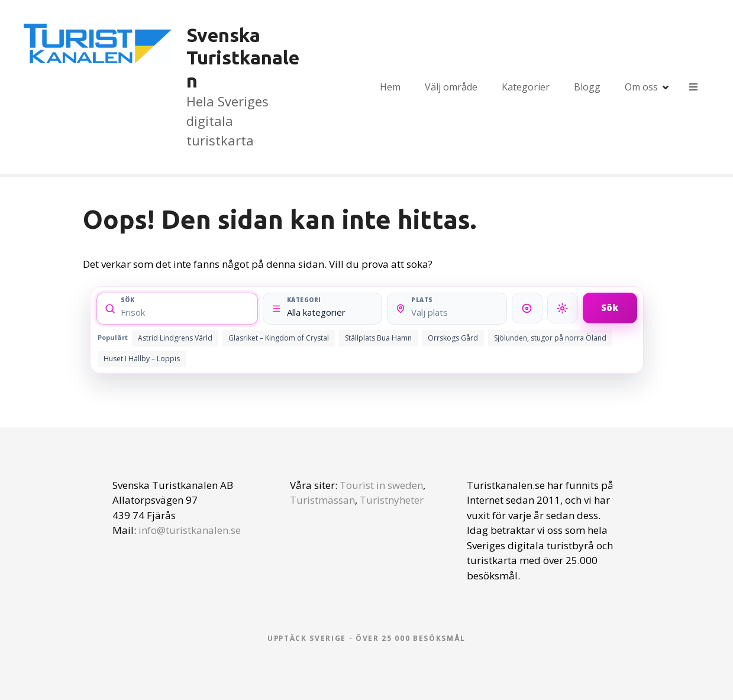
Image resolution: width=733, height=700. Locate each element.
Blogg (587, 87)
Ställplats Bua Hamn (378, 338)
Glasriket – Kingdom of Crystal (279, 338)
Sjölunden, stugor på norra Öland (550, 338)
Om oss (641, 87)
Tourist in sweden (381, 485)
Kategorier (526, 87)
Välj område (451, 87)
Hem (390, 87)
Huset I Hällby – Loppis (142, 359)
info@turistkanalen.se (190, 530)
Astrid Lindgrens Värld (175, 338)
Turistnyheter (392, 500)
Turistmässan (322, 500)
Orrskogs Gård (453, 338)
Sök (610, 307)
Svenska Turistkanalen (243, 58)
